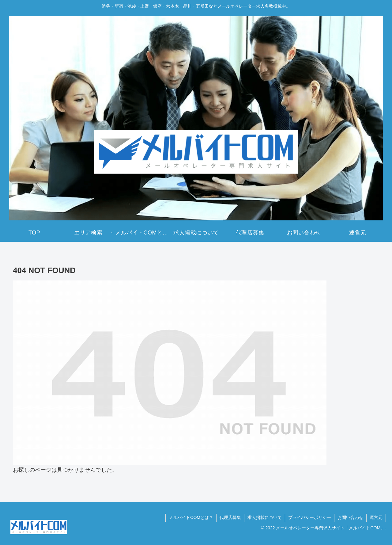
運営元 (376, 517)
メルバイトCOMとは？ (191, 517)
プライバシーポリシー (310, 517)
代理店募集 (230, 517)
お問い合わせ (350, 517)
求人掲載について (265, 517)
